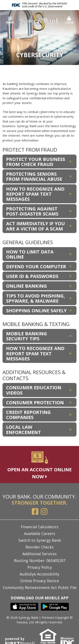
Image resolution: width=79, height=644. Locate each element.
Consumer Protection (35, 402)
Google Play (55, 607)
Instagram (44, 512)
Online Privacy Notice (40, 581)
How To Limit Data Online (30, 254)
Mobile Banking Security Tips (27, 336)
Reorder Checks (40, 547)
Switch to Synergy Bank (40, 540)
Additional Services (39, 554)
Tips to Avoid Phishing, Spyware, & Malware (35, 298)
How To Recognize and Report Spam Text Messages (35, 194)
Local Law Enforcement (23, 429)
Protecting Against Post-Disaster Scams (32, 211)
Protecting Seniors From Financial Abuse (34, 176)
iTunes (24, 607)
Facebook (35, 512)
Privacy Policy (40, 567)
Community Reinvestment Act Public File (40, 587)
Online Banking (27, 286)
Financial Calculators (40, 527)
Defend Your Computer (36, 266)
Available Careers (40, 534)
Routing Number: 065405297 (40, 560)
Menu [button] (10, 20)
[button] (69, 20)
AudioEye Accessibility (39, 574)
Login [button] (69, 20)
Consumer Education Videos (34, 390)
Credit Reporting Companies (28, 415)
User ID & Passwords (32, 276)
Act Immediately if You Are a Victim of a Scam (35, 226)
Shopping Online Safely (36, 310)
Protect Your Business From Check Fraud (36, 162)
